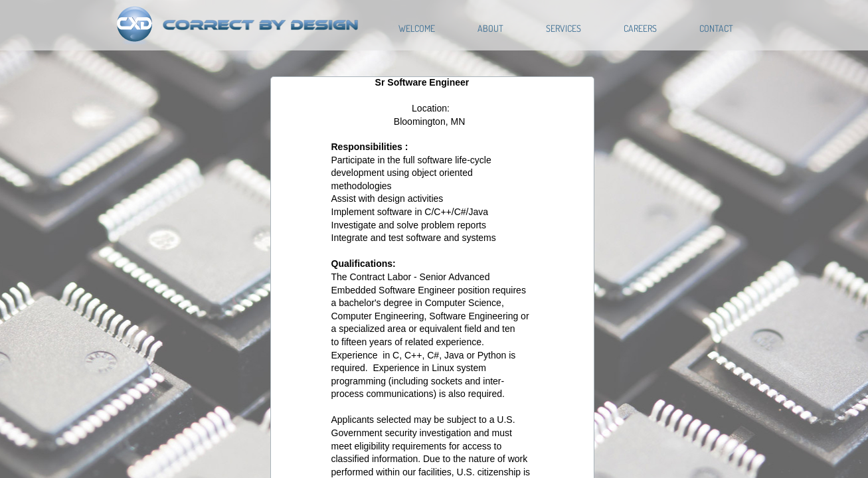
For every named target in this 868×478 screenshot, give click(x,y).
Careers (640, 28)
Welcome (417, 28)
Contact (716, 28)
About (490, 28)
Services (564, 28)
